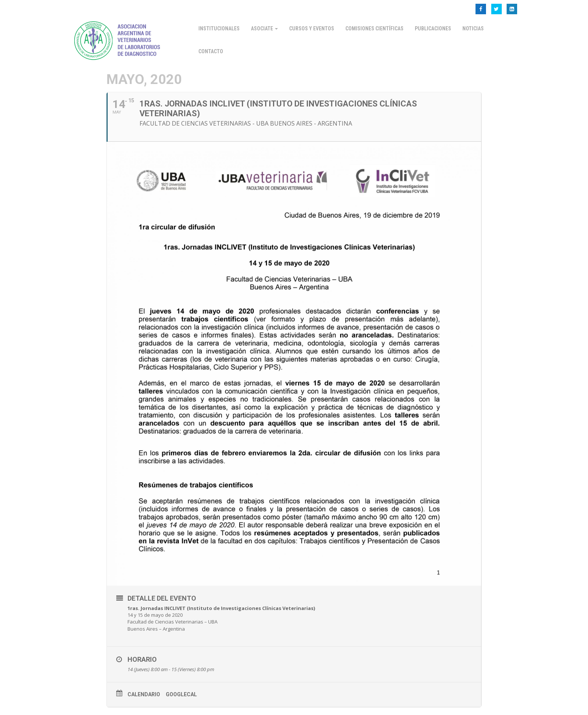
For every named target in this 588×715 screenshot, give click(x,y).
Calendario (144, 694)
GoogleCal (181, 694)
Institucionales (219, 28)
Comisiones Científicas (374, 28)
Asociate (264, 28)
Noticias (473, 28)
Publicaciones (433, 28)
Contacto (211, 51)
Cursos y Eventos (312, 28)
